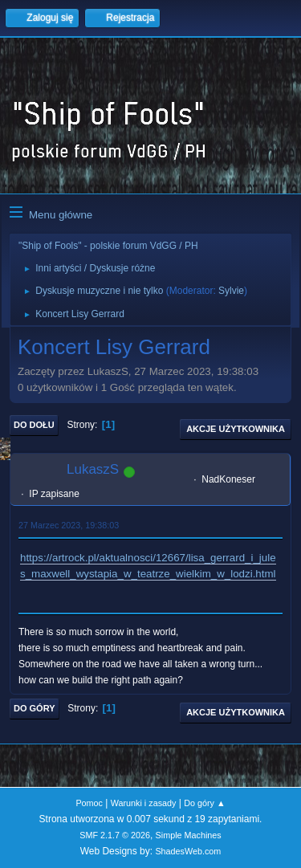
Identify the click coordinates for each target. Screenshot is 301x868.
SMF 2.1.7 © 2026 (115, 835)
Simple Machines (189, 835)
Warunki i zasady (144, 803)
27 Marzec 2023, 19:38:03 (69, 525)
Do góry (35, 708)
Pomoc (89, 803)
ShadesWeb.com (188, 851)
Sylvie (231, 291)
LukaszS (93, 469)
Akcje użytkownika (236, 429)
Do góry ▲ (204, 803)
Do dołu (34, 425)
